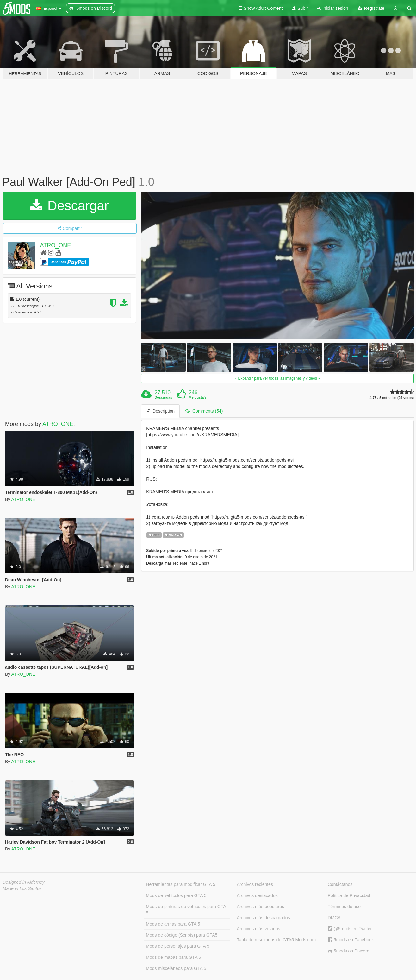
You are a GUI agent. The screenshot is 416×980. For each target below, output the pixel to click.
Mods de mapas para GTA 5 (173, 957)
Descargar (69, 206)
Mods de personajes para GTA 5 (178, 946)
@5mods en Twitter (350, 929)
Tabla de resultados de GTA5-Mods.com (276, 940)
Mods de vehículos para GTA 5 (176, 895)
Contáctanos (340, 884)
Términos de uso (344, 907)
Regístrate (371, 8)
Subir (300, 8)
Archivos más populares (261, 907)
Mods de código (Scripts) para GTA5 (182, 935)
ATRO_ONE (56, 245)
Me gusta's (197, 397)
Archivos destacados (257, 895)
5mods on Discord (349, 951)
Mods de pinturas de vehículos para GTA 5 (186, 910)
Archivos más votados (259, 929)
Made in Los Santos (22, 888)
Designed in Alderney (24, 882)
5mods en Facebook (351, 940)
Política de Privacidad (349, 895)
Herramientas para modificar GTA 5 (180, 884)
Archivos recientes (255, 884)
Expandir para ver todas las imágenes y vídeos (277, 378)
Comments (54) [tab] (204, 411)
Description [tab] (160, 411)
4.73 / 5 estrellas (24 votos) (392, 398)
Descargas (164, 397)
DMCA (334, 918)
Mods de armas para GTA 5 (173, 924)
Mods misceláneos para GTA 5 (176, 968)
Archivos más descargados (264, 918)
